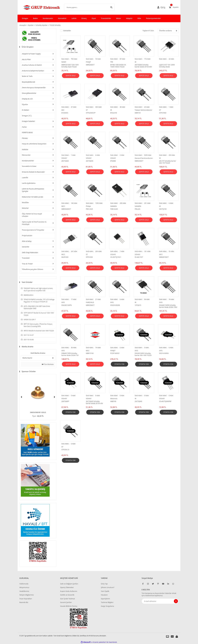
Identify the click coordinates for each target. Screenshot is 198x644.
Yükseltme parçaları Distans (33, 269)
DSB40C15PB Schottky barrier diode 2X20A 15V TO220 (70, 354)
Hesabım (104, 595)
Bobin (35, 18)
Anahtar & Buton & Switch (32, 65)
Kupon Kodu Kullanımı (69, 591)
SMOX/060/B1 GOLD (38, 412)
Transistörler (106, 18)
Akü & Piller (26, 59)
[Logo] (38, 7)
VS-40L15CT (139, 257)
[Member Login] (162, 7)
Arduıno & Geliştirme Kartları (33, 71)
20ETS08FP (65, 401)
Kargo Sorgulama (107, 606)
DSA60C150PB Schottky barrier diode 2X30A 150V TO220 (168, 306)
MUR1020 (65, 257)
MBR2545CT (139, 161)
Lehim (74, 18)
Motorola (114, 399)
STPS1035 (89, 257)
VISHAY (64, 158)
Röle (139, 18)
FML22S (138, 209)
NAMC (64, 62)
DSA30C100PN (67, 305)
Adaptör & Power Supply (31, 54)
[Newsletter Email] (160, 601)
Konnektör (62, 18)
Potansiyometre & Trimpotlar (33, 230)
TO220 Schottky (55, 25)
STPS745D (163, 113)
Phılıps (88, 206)
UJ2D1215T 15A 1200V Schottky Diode (167, 66)
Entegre (25, 18)
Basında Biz (24, 602)
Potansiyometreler (153, 18)
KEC (63, 110)
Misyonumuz (24, 587)
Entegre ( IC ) (27, 116)
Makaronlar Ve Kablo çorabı (33, 197)
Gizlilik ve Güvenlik (67, 595)
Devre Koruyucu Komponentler (34, 87)
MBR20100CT (164, 257)
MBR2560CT (90, 305)
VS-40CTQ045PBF (165, 401)
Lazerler (25, 177)
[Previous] (21, 397)
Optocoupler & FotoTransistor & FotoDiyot (34, 223)
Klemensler (26, 155)
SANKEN (114, 206)
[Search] (85, 7)
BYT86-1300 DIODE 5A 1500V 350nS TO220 (118, 66)
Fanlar (24, 127)
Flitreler (25, 138)
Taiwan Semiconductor (143, 110)
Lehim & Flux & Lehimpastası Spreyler (33, 190)
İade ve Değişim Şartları (69, 584)
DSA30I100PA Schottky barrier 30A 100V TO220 (143, 354)
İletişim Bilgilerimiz (27, 595)
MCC (63, 206)
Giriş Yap (104, 584)
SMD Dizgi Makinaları (30, 252)
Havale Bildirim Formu (69, 606)
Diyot (94, 18)
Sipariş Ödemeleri (67, 587)
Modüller (25, 202)
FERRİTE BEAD (27, 132)
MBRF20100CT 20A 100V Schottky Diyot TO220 (70, 66)
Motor (119, 18)
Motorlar (25, 208)
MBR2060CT (90, 65)
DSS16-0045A (164, 353)
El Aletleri (26, 110)
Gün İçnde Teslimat (67, 599)
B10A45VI (65, 113)
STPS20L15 (65, 450)
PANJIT (88, 62)
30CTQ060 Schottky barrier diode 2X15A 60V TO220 (143, 66)
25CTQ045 (138, 401)
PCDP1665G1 (115, 353)
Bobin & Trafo (27, 76)
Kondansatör (48, 18)
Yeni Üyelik (105, 591)
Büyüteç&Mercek (28, 82)
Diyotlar (25, 104)
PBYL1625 (89, 209)
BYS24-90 (114, 113)
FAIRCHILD (90, 302)
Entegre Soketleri (28, 121)
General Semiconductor (144, 158)
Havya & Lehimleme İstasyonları (34, 144)
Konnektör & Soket (29, 166)
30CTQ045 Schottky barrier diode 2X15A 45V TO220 (94, 402)
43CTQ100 (163, 209)
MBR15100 (90, 353)
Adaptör (129, 18)
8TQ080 (113, 161)
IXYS (63, 302)
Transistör (26, 258)
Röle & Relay (27, 241)
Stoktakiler (67, 31)
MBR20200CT (66, 209)
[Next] (54, 397)
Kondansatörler (28, 161)
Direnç (84, 18)
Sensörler (26, 247)
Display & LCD (27, 99)
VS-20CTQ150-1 (116, 257)
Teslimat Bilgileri (107, 602)
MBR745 (113, 401)
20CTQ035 (90, 161)
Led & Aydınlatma (29, 183)
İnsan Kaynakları (26, 599)
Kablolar (25, 149)
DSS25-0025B (115, 305)
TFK (112, 62)
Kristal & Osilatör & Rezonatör (33, 172)
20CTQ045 (65, 161)
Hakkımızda (24, 584)
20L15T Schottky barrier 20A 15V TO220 (168, 162)
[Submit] (176, 601)
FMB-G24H (114, 209)
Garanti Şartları (66, 602)
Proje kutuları (27, 235)
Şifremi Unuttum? (108, 587)
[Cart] (174, 7)
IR (135, 62)
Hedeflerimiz (24, 591)
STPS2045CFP (91, 113)
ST (87, 110)
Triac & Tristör (27, 264)
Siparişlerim (105, 599)
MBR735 (138, 113)
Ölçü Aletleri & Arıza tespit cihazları (32, 215)
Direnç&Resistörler (29, 93)
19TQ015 (138, 305)
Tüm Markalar (48, 364)
